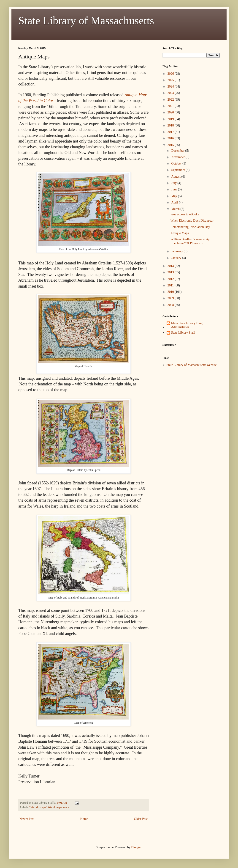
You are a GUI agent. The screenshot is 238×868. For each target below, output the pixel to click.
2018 (171, 125)
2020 (171, 112)
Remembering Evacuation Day (190, 227)
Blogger (136, 847)
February (177, 251)
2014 (171, 266)
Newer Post (27, 819)
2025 (171, 80)
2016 (171, 138)
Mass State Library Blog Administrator (187, 325)
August (176, 177)
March (176, 209)
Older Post (141, 819)
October (177, 163)
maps (66, 807)
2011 (171, 285)
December (178, 151)
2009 (171, 298)
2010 (171, 292)
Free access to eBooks (185, 214)
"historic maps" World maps (46, 807)
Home (84, 819)
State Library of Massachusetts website (192, 365)
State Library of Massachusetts (86, 21)
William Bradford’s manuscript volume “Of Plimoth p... (190, 241)
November (178, 157)
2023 (171, 93)
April (175, 202)
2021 (171, 106)
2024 (171, 87)
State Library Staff (183, 333)
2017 (171, 132)
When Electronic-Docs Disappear (192, 221)
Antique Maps (180, 233)
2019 (171, 119)
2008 (171, 305)
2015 (171, 145)
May (174, 196)
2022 (171, 100)
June (174, 189)
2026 (171, 74)
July (174, 183)
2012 (171, 279)
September (178, 170)
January (177, 258)
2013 (171, 272)
